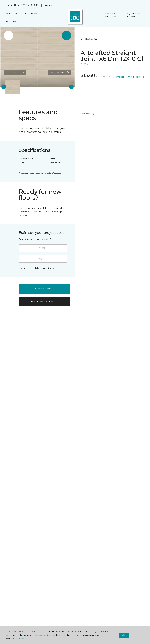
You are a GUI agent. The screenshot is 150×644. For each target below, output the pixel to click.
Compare (88, 114)
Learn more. (20, 639)
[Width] (43, 259)
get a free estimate (45, 289)
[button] (102, 23)
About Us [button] (10, 22)
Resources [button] (30, 14)
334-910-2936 (50, 5)
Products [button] (11, 14)
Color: (15, 72)
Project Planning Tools (130, 77)
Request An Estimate (133, 15)
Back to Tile (89, 39)
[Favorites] (105, 23)
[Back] (4, 87)
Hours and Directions (110, 15)
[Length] (43, 248)
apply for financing (45, 302)
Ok (124, 635)
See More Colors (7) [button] (60, 72)
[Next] (71, 87)
